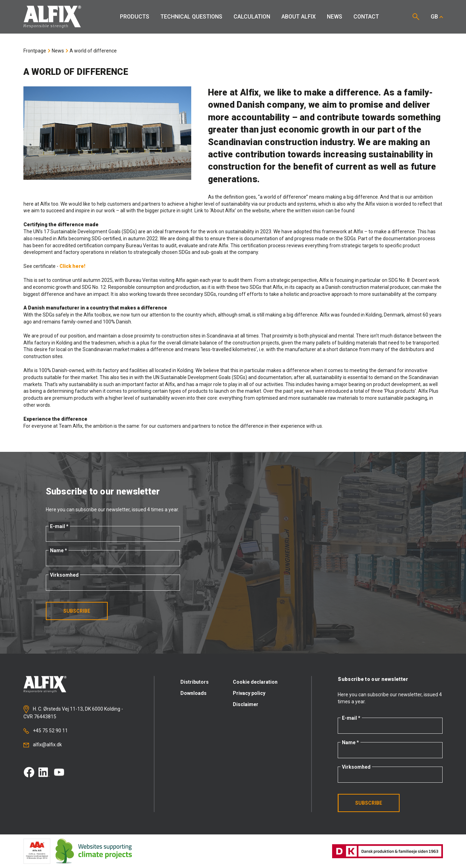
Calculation (252, 17)
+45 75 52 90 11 (46, 731)
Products (135, 17)
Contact (366, 17)
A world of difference (93, 51)
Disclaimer (246, 704)
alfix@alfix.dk (43, 745)
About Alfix (299, 17)
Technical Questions (191, 17)
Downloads (193, 693)
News (335, 17)
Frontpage (35, 51)
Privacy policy (249, 693)
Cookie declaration (255, 682)
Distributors (195, 682)
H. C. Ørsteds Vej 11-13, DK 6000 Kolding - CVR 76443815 (73, 712)
